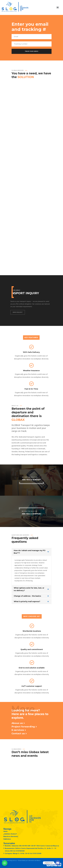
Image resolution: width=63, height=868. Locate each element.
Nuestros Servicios (11, 836)
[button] (58, 7)
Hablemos (7, 839)
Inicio (5, 831)
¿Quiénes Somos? (10, 834)
